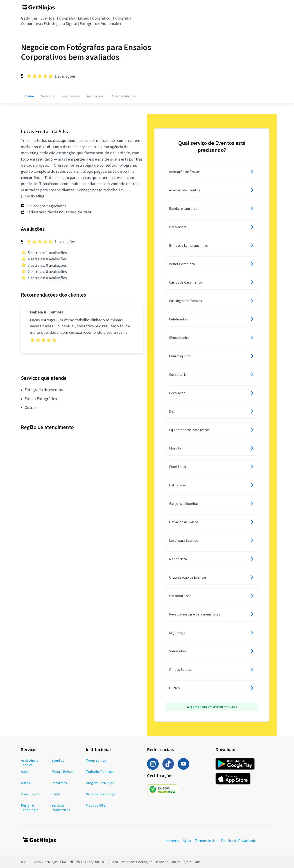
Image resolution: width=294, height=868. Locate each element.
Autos (25, 783)
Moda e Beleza (63, 772)
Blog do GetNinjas (100, 783)
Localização (70, 96)
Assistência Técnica (30, 763)
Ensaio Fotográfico (94, 18)
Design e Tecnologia (30, 808)
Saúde (56, 794)
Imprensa (172, 841)
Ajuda (187, 841)
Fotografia (66, 18)
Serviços (48, 96)
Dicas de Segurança (100, 794)
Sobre (29, 96)
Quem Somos (96, 760)
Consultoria (30, 794)
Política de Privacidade (238, 841)
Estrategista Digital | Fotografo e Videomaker (83, 23)
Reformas (59, 783)
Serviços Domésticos (61, 808)
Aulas (25, 772)
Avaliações (95, 96)
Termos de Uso (206, 841)
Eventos (47, 18)
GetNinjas (29, 18)
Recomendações (123, 96)
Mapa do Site (96, 805)
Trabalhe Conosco (100, 772)
